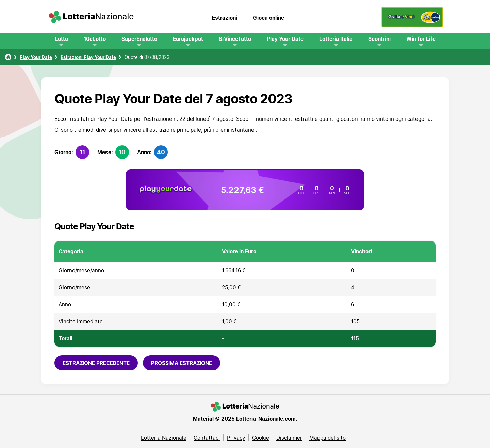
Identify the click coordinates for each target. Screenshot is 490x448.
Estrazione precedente (96, 363)
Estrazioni (225, 18)
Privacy (236, 438)
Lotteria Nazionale (164, 438)
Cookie (261, 438)
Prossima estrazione (182, 363)
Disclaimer (289, 438)
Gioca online (268, 18)
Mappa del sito (328, 438)
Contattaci (207, 438)
